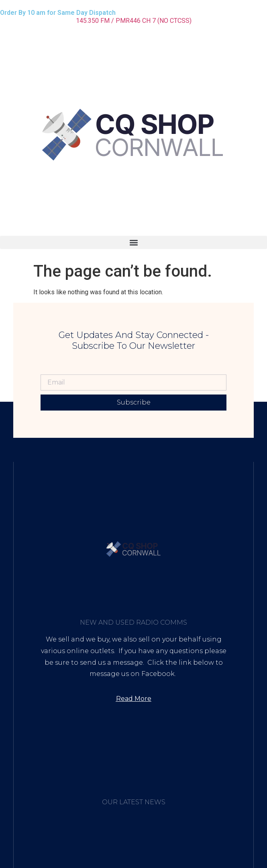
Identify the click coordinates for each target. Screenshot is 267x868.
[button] (133, 242)
